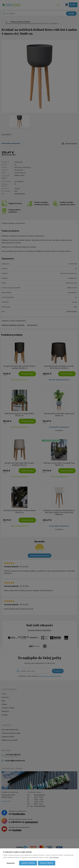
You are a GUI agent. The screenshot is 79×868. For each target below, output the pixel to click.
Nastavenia (11, 863)
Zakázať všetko (28, 863)
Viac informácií (54, 857)
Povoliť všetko (47, 863)
